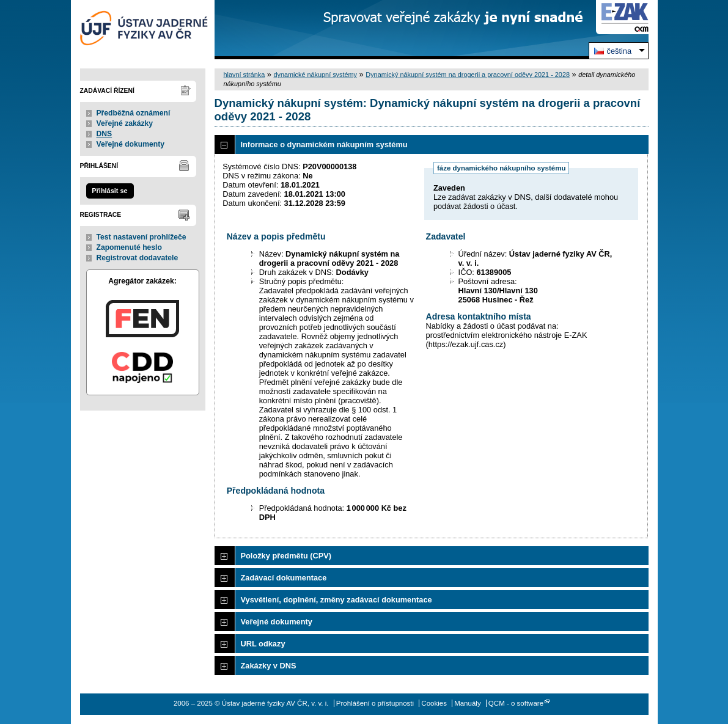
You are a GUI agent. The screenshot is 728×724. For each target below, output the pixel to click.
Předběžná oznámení (134, 113)
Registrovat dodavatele (138, 258)
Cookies (434, 703)
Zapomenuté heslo (129, 247)
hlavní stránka (245, 75)
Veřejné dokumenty (131, 144)
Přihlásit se (109, 191)
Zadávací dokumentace (284, 578)
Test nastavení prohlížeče (142, 237)
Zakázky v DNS (269, 666)
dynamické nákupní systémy (315, 75)
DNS (105, 134)
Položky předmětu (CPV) (286, 556)
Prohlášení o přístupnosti (375, 703)
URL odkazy (263, 644)
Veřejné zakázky (125, 123)
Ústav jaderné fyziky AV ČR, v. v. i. (143, 30)
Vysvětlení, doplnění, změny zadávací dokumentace (336, 600)
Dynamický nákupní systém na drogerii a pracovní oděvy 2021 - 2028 (468, 75)
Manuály (468, 703)
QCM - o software (516, 703)
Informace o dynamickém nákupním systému (324, 144)
